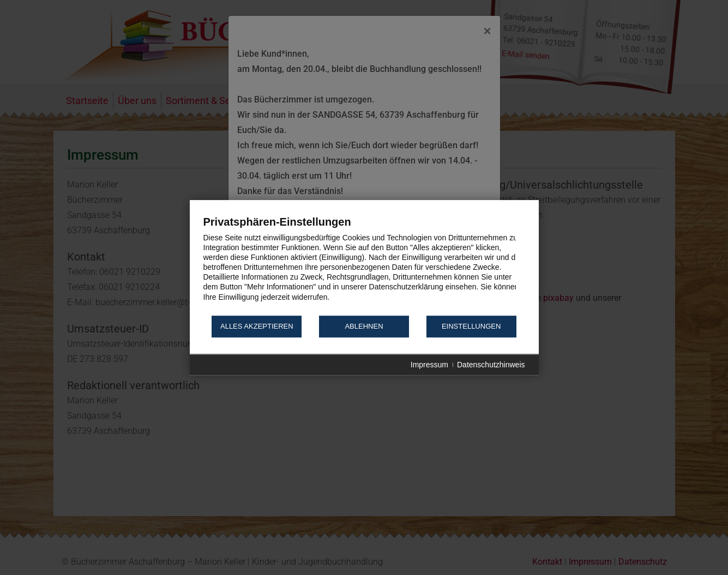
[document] (364, 265)
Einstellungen (471, 327)
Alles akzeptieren (257, 327)
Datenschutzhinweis (491, 365)
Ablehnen (364, 327)
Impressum (429, 365)
